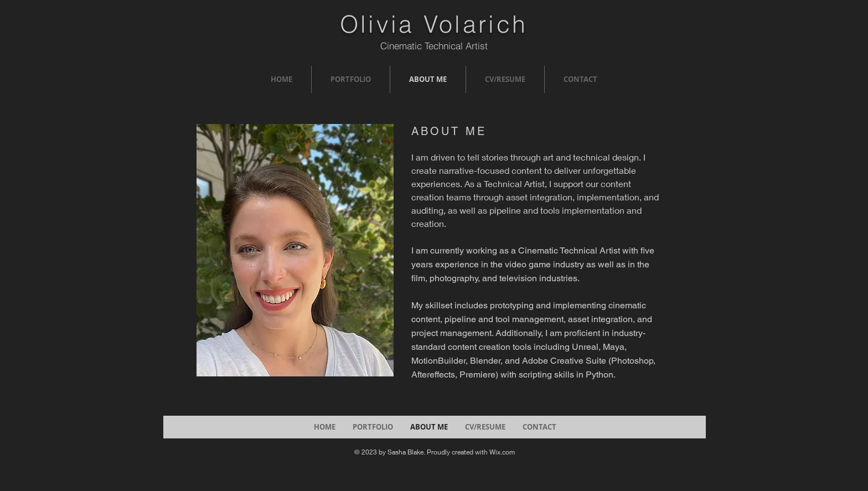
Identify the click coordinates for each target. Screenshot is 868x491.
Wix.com (502, 452)
